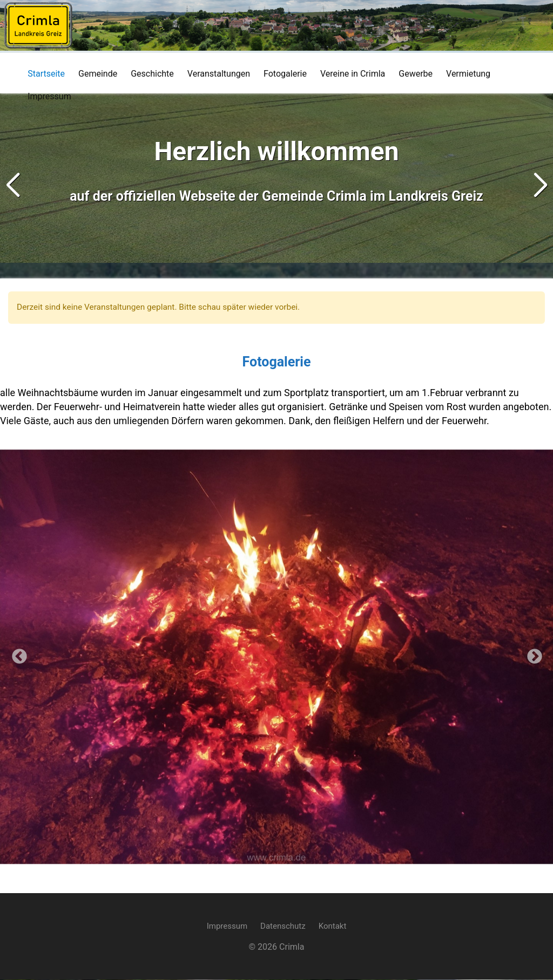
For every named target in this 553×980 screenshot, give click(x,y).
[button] (540, 186)
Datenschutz (283, 927)
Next (531, 654)
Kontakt (333, 927)
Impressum (227, 927)
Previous (16, 654)
